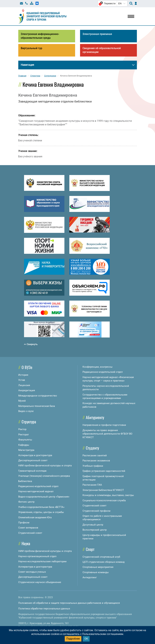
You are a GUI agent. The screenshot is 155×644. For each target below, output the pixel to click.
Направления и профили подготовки (104, 425)
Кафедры (24, 445)
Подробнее (73, 639)
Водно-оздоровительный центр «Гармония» (44, 497)
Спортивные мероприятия (98, 567)
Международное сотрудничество (38, 396)
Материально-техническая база (37, 406)
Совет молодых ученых (32, 572)
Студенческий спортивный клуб (101, 557)
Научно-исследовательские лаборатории (42, 561)
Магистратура (26, 450)
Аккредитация (27, 390)
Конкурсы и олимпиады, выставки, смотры (108, 495)
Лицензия (24, 385)
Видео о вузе (26, 411)
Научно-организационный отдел (37, 556)
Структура (29, 422)
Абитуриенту (95, 417)
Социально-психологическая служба (104, 500)
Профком (24, 523)
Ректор (22, 429)
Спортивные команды (96, 572)
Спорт (90, 549)
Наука (26, 543)
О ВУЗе (27, 367)
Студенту (92, 448)
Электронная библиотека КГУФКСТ (103, 490)
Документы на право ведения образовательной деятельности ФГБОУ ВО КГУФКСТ (107, 434)
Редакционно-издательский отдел (38, 486)
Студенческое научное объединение (40, 582)
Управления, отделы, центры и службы (41, 512)
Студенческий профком (96, 511)
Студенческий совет (30, 533)
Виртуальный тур (31, 48)
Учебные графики (93, 466)
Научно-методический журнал (36, 491)
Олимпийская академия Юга (35, 517)
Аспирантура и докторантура (35, 455)
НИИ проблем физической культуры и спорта (45, 466)
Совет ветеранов (28, 528)
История (23, 375)
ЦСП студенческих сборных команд (104, 562)
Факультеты (25, 440)
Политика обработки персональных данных (44, 609)
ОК (86, 639)
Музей (22, 401)
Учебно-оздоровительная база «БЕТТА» (41, 507)
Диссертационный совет (33, 460)
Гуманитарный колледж (32, 471)
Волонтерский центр (95, 530)
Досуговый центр (93, 525)
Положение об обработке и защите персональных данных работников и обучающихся (69, 603)
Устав (22, 380)
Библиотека (25, 481)
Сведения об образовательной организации (102, 50)
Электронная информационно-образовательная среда (40, 36)
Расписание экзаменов (96, 461)
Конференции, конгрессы (98, 367)
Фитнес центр (26, 502)
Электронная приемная (97, 34)
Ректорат (24, 435)
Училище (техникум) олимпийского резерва (44, 476)
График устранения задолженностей (104, 471)
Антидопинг (90, 577)
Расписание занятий (95, 455)
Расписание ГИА (92, 485)
